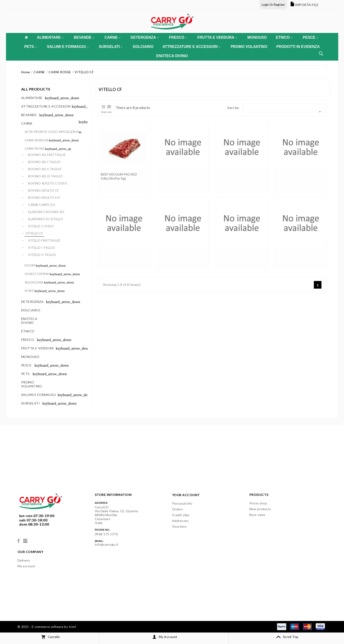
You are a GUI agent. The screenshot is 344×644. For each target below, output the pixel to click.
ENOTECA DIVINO (172, 56)
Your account (186, 495)
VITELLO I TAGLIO (42, 248)
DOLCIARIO (143, 47)
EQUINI (30, 265)
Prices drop (258, 503)
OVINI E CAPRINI (37, 274)
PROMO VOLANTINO (249, 47)
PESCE (310, 37)
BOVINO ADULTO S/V (44, 198)
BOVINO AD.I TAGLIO (44, 162)
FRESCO (178, 37)
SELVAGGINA (34, 282)
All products (36, 89)
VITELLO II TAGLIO (42, 255)
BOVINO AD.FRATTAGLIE (47, 155)
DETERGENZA (145, 37)
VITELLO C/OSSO (41, 226)
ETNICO (284, 37)
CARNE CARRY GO (42, 205)
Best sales (257, 515)
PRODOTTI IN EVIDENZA (298, 47)
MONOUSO (257, 37)
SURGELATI (111, 47)
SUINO (30, 291)
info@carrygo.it (107, 544)
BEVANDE (84, 37)
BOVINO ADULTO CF (43, 190)
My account (26, 566)
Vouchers (179, 526)
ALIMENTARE (50, 37)
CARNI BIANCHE (37, 140)
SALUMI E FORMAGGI (68, 47)
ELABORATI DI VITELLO (45, 219)
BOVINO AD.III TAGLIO (45, 176)
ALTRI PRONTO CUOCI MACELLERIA (51, 132)
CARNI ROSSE (35, 149)
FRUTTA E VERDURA (217, 37)
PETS (31, 47)
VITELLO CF (34, 233)
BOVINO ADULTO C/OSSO (48, 183)
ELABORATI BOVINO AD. (46, 212)
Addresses (181, 521)
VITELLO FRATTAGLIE (44, 240)
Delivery (24, 560)
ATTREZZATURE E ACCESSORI (191, 47)
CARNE (112, 37)
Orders (178, 509)
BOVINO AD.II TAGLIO (45, 169)
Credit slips (181, 515)
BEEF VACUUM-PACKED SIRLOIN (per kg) (119, 176)
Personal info (182, 503)
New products (260, 509)
